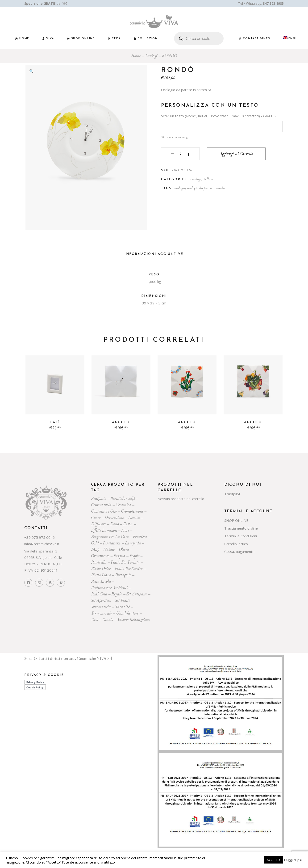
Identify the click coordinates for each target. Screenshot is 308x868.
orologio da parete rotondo (206, 188)
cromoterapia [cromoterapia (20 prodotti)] (132, 511)
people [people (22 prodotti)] (134, 556)
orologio (180, 188)
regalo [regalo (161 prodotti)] (117, 594)
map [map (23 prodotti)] (95, 549)
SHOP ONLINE (236, 520)
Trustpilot (232, 494)
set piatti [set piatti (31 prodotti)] (122, 600)
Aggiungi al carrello (236, 154)
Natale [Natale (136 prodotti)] (109, 549)
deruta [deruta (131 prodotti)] (134, 517)
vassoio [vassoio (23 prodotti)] (108, 619)
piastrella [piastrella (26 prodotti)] (99, 562)
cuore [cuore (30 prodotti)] (96, 517)
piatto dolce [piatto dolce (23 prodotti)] (101, 568)
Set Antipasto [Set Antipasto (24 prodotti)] (137, 594)
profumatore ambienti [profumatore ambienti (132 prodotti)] (109, 588)
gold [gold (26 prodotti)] (95, 543)
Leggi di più (293, 860)
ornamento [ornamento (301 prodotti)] (100, 556)
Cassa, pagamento (239, 552)
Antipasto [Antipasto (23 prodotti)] (99, 498)
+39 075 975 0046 (40, 537)
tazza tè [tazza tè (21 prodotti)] (122, 607)
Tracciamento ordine (241, 528)
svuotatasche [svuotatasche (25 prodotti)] (101, 607)
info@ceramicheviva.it (42, 544)
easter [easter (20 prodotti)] (128, 524)
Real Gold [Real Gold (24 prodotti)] (99, 594)
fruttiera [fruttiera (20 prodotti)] (140, 537)
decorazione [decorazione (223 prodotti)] (114, 517)
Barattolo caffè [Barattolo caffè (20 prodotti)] (123, 498)
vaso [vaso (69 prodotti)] (95, 619)
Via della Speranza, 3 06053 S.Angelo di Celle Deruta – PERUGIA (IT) (43, 557)
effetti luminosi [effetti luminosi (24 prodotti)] (104, 530)
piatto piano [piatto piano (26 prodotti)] (101, 575)
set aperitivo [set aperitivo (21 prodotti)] (101, 600)
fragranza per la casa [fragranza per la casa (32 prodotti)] (110, 537)
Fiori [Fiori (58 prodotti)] (125, 530)
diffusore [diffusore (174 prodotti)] (99, 524)
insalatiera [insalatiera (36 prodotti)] (112, 543)
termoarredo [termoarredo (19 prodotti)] (102, 613)
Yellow (208, 179)
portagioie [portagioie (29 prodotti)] (123, 575)
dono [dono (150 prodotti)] (114, 524)
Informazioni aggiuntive (154, 254)
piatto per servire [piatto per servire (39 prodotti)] (129, 568)
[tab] (154, 255)
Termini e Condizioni (241, 536)
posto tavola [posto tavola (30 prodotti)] (101, 581)
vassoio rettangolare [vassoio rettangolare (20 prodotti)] (134, 619)
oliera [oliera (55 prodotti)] (124, 549)
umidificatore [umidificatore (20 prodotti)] (127, 613)
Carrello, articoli (237, 544)
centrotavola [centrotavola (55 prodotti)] (101, 505)
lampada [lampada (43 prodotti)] (133, 543)
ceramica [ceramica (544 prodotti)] (123, 505)
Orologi (196, 179)
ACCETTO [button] (273, 860)
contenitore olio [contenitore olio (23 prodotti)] (104, 511)
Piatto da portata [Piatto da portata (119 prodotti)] (125, 562)
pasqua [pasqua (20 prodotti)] (119, 556)
